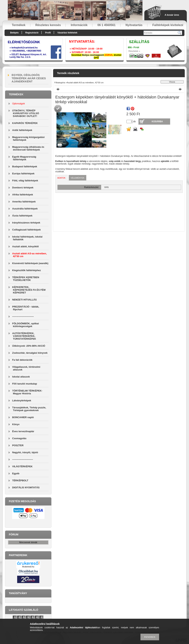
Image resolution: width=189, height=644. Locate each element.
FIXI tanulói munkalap (25, 384)
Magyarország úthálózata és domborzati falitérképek (28, 148)
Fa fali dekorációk (22, 360)
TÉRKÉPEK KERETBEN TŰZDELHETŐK (26, 279)
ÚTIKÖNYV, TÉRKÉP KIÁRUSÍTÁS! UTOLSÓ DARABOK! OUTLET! (26, 113)
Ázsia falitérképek (22, 216)
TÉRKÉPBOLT (20, 480)
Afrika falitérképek (23, 195)
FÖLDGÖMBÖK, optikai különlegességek (25, 325)
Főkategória (60, 83)
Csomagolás (19, 438)
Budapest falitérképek (25, 166)
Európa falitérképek (23, 174)
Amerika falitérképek (24, 202)
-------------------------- (23, 459)
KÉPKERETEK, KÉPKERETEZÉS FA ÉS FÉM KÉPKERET (29, 290)
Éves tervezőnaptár (23, 431)
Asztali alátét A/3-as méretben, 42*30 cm (85, 83)
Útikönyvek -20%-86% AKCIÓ (29, 346)
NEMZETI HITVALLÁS (24, 300)
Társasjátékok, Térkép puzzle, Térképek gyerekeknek (29, 409)
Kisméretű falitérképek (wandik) (30, 263)
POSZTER (18, 445)
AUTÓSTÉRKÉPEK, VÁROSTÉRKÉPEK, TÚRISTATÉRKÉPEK (24, 336)
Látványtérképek (22, 400)
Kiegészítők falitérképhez (26, 270)
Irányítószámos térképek (26, 223)
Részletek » (134, 51)
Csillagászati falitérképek (26, 230)
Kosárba (157, 122)
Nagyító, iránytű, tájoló (25, 452)
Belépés (14, 33)
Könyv (16, 424)
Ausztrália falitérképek (25, 209)
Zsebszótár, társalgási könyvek (30, 353)
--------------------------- (23, 316)
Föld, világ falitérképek (25, 181)
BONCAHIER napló (23, 417)
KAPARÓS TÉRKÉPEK (25, 123)
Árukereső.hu (28, 567)
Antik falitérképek (22, 130)
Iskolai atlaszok (21, 377)
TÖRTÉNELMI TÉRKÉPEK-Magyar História (27, 392)
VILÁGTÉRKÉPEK (22, 466)
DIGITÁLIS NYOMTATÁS (26, 487)
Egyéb (16, 473)
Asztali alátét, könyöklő (25, 246)
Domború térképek (23, 188)
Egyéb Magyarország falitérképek (24, 158)
